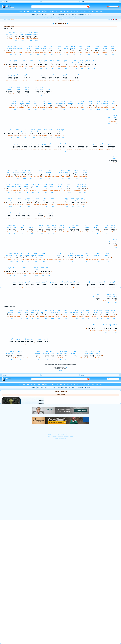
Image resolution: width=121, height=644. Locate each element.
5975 (113, 102)
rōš (55, 228)
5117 (27, 281)
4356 (11, 310)
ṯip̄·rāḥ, (96, 312)
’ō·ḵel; (26, 312)
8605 (35, 33)
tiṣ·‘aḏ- (41, 214)
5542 (51, 60)
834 (32, 281)
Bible (5, 20)
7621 (62, 171)
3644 (27, 253)
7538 (61, 281)
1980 (41, 88)
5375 (7, 184)
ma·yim (51, 186)
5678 (48, 143)
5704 (14, 226)
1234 (16, 171)
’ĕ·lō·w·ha (93, 62)
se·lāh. (115, 241)
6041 (15, 253)
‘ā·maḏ (113, 103)
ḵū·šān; (39, 131)
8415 (32, 184)
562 (40, 171)
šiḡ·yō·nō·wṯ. (9, 34)
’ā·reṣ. (9, 172)
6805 (40, 212)
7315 (18, 184)
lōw (109, 117)
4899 (73, 226)
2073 (66, 198)
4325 (51, 184)
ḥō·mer (24, 269)
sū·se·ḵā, (25, 145)
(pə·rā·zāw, (71, 255)
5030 (21, 33)
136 (92, 352)
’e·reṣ (18, 131)
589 (46, 338)
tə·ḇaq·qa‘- (16, 172)
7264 (32, 129)
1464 (98, 295)
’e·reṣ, (98, 103)
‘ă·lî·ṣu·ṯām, (34, 255)
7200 (90, 102)
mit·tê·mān (87, 62)
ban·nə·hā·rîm (80, 145)
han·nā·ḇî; (21, 34)
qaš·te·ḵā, (68, 172)
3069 (98, 352)
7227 (9, 267)
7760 (75, 352)
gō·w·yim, (71, 103)
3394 (77, 198)
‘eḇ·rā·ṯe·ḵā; (47, 145)
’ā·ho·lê (45, 131)
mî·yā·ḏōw (43, 76)
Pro (47, 346)
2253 (16, 74)
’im (87, 145)
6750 (78, 281)
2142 (9, 46)
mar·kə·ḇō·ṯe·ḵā (16, 145)
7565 (18, 88)
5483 (25, 143)
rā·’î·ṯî (51, 131)
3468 (106, 226)
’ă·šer (33, 283)
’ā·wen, (58, 131)
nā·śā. (8, 186)
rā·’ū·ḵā (84, 186)
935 (80, 60)
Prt (33, 289)
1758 (17, 212)
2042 (49, 102)
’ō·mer (41, 172)
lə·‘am (109, 297)
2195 (50, 212)
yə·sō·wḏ (22, 228)
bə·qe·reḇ (66, 48)
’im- (65, 145)
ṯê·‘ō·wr (76, 172)
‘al (16, 34)
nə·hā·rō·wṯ (23, 172)
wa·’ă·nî (46, 340)
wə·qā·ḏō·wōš (74, 62)
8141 (59, 46)
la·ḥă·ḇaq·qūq (28, 34)
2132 (51, 310)
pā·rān (59, 62)
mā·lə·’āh (15, 62)
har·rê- (50, 103)
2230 (59, 184)
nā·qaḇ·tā (107, 255)
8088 (97, 46)
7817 (34, 102)
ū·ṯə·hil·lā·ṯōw (23, 62)
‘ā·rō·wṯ (31, 228)
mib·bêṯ (48, 228)
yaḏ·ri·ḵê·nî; (37, 353)
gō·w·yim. (9, 214)
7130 (66, 46)
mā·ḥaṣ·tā (61, 228)
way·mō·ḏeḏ (104, 103)
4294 (49, 171)
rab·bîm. (9, 269)
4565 (10, 253)
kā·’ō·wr (65, 76)
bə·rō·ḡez (20, 48)
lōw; (30, 76)
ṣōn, (116, 326)
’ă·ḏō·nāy (91, 353)
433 (94, 60)
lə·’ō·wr (52, 200)
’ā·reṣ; (29, 214)
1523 (23, 338)
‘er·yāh (85, 172)
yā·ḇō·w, (80, 62)
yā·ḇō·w (66, 283)
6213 (32, 310)
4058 (105, 102)
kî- (114, 312)
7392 (36, 143)
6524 (95, 310)
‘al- (31, 145)
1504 (19, 310)
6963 (26, 184)
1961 (56, 74)
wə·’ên (87, 312)
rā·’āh (91, 103)
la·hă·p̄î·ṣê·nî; (42, 255)
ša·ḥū (35, 103)
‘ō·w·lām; (22, 103)
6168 (31, 226)
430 (18, 338)
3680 (45, 60)
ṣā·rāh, (14, 283)
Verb (106, 54)
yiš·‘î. (12, 340)
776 (9, 60)
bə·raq (20, 200)
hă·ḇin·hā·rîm (112, 145)
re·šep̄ (19, 90)
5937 (31, 338)
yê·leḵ (42, 90)
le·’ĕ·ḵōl (22, 255)
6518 (71, 253)
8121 (82, 198)
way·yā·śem (74, 353)
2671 (45, 198)
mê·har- (65, 62)
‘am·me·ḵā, (96, 228)
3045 (29, 46)
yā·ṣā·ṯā (113, 228)
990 (93, 281)
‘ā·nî (17, 255)
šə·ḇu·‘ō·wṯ (62, 172)
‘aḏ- (15, 228)
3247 (22, 226)
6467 (72, 46)
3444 (114, 157)
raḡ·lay (66, 353)
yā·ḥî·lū (79, 186)
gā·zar (20, 312)
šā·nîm (60, 48)
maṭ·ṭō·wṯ (49, 172)
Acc (78, 234)
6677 (9, 226)
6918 (75, 60)
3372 (88, 46)
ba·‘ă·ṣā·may (54, 283)
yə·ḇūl (83, 312)
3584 (65, 310)
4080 (10, 129)
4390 (15, 60)
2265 (30, 33)
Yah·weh (112, 48)
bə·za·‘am (50, 214)
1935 (31, 60)
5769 (22, 102)
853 (77, 226)
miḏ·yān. (11, 131)
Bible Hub (60, 370)
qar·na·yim (51, 76)
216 (65, 74)
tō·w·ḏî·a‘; (29, 48)
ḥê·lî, (87, 353)
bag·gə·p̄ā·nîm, (74, 312)
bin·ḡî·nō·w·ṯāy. (10, 353)
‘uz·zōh (10, 76)
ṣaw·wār (9, 228)
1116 (47, 352)
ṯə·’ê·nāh (107, 312)
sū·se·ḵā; (35, 269)
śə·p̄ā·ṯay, (72, 283)
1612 (76, 310)
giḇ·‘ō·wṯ (28, 103)
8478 (62, 129)
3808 (100, 310)
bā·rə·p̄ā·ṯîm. (92, 326)
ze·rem (60, 186)
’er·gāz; (38, 283)
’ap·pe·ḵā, (70, 145)
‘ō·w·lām (115, 117)
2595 (9, 198)
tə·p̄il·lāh (35, 34)
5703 (43, 102)
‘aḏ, (44, 103)
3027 (43, 74)
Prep (16, 41)
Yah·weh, (94, 145)
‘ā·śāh (32, 312)
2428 (86, 352)
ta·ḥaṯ (63, 131)
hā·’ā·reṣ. (9, 62)
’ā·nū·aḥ (27, 283)
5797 (10, 74)
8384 (107, 310)
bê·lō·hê (18, 340)
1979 (14, 102)
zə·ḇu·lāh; (66, 200)
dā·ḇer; (37, 90)
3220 (59, 143)
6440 (47, 88)
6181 (84, 171)
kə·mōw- (27, 255)
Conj (87, 151)
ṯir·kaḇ (37, 145)
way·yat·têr (81, 103)
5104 (113, 143)
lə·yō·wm (20, 283)
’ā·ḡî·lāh (24, 340)
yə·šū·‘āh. (114, 159)
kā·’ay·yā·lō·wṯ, (59, 353)
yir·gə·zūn (32, 131)
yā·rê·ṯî (88, 48)
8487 (87, 60)
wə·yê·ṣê (26, 90)
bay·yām (59, 145)
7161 (51, 74)
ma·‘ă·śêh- (57, 312)
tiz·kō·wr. (9, 48)
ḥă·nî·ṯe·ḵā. (9, 200)
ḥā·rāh (102, 145)
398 (22, 253)
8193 (72, 281)
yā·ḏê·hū (14, 186)
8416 (24, 60)
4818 (18, 143)
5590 (59, 253)
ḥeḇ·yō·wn (16, 76)
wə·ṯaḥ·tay (44, 283)
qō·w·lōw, (26, 186)
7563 (40, 226)
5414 (36, 184)
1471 (71, 102)
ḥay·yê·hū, (50, 48)
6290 (58, 60)
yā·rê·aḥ (77, 200)
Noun (36, 41)
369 (87, 310)
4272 (61, 226)
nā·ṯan (37, 186)
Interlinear (8, 20)
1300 (19, 198)
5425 (82, 102)
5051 (76, 74)
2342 (78, 184)
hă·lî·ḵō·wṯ (14, 103)
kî (43, 145)
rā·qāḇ (62, 283)
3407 (24, 129)
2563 (24, 267)
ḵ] (76, 255)
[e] (37, 33)
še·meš (83, 200)
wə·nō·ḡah (76, 76)
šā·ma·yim (40, 62)
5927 (114, 295)
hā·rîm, (69, 186)
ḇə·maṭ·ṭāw (97, 255)
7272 (10, 88)
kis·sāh (46, 62)
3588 (41, 143)
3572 (39, 129)
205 (57, 129)
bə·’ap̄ (23, 214)
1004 (48, 226)
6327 (62, 102)
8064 (40, 60)
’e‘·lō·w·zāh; (30, 340)
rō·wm (19, 186)
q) (63, 255)
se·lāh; (52, 62)
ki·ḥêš (66, 312)
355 (60, 352)
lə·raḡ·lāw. (10, 90)
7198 (68, 171)
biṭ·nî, (94, 283)
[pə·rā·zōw (80, 255)
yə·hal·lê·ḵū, (36, 200)
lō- (102, 312)
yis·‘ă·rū (59, 255)
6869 (14, 281)
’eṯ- (78, 228)
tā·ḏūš (18, 214)
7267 (20, 46)
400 (26, 310)
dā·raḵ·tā (47, 269)
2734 (101, 143)
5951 (35, 253)
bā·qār (105, 326)
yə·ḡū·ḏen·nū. (97, 297)
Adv (27, 82)
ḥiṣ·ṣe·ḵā (45, 200)
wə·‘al (52, 353)
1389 (28, 102)
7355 (14, 46)
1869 (47, 267)
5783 (75, 171)
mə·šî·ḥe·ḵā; (72, 228)
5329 (19, 352)
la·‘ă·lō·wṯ (114, 297)
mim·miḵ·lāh (10, 312)
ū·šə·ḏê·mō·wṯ (43, 312)
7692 (10, 33)
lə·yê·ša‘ (106, 228)
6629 (114, 324)
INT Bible (66, 367)
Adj (77, 68)
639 (70, 143)
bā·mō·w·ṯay (46, 353)
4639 (58, 310)
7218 (53, 226)
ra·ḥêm (15, 48)
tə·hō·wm (32, 186)
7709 (45, 310)
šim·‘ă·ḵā (97, 48)
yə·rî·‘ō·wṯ (24, 131)
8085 (105, 46)
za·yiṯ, (52, 312)
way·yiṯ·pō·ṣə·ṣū (60, 103)
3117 (20, 281)
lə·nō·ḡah (28, 200)
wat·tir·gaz (102, 283)
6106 (55, 281)
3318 (26, 88)
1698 (36, 88)
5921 (14, 33)
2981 (82, 310)
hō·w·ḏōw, (30, 62)
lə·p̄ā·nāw (47, 90)
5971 (97, 226)
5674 (45, 184)
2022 (65, 60)
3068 (112, 46)
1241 (104, 324)
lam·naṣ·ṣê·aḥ (18, 353)
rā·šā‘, (41, 228)
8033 (25, 74)
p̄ (109, 241)
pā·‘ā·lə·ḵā (72, 48)
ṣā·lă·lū (78, 283)
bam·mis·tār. (9, 255)
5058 (11, 352)
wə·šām (25, 76)
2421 (50, 46)
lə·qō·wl (88, 283)
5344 (107, 253)
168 (44, 129)
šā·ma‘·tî (105, 48)
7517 (93, 324)
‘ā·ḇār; (46, 186)
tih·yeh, (57, 76)
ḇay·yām (42, 269)
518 (86, 143)
